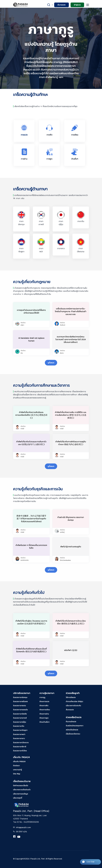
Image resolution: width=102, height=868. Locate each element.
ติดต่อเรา (16, 766)
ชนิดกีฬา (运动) (71, 650)
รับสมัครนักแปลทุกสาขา (75, 726)
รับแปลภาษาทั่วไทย (20, 751)
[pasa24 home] (21, 5)
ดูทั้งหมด (51, 363)
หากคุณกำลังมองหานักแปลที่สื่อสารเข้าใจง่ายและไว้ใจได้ (31, 311)
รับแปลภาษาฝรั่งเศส (20, 701)
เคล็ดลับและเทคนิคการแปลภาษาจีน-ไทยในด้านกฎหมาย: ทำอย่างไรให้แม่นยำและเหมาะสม (71, 311)
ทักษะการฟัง (44, 705)
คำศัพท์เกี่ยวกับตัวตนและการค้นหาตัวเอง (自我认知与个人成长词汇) (31, 443)
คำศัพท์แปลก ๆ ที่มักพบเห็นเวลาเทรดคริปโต (31, 547)
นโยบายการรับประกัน (73, 705)
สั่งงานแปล (61, 5)
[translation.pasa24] (14, 837)
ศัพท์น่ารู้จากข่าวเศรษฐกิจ (71, 547)
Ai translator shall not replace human (31, 339)
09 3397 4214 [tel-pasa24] (21, 832)
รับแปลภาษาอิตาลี (20, 747)
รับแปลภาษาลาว (19, 738)
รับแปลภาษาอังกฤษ (20, 697)
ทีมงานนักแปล (71, 721)
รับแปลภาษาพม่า (19, 734)
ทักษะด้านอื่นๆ (44, 722)
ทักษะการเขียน (45, 710)
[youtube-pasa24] (19, 837)
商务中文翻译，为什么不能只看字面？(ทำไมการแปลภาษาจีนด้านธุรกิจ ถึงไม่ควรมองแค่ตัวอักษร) (31, 519)
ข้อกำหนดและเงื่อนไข (21, 785)
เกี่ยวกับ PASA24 (19, 761)
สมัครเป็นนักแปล (72, 730)
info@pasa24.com (23, 827)
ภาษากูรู (42, 697)
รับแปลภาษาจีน (19, 726)
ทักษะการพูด (44, 718)
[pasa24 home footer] (21, 805)
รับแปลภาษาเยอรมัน (20, 710)
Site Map (17, 774)
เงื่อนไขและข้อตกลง (73, 734)
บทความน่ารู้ (17, 770)
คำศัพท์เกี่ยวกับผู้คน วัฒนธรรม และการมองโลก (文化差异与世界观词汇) (31, 622)
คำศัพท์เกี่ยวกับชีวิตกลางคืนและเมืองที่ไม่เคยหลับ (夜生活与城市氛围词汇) (31, 650)
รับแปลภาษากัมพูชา (20, 730)
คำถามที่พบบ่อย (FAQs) (74, 701)
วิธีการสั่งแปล (71, 697)
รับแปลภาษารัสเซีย (20, 714)
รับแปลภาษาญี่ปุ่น (20, 722)
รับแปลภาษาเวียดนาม (21, 742)
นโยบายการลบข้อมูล (21, 794)
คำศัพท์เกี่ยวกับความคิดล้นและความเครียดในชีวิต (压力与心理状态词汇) (31, 415)
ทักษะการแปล (44, 701)
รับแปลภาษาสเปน (20, 705)
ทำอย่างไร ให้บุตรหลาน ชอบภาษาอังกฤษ (71, 519)
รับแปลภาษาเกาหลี (20, 718)
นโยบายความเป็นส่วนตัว (22, 790)
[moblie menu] (88, 5)
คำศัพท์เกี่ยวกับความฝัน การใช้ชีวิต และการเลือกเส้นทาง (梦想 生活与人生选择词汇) (71, 415)
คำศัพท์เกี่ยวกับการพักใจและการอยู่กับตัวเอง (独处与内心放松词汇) (71, 443)
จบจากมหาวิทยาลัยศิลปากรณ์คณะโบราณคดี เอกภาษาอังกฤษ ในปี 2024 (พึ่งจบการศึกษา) (71, 339)
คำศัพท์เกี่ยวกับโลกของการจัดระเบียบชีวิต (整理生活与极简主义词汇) (71, 622)
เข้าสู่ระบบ (77, 5)
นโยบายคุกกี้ (18, 798)
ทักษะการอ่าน (44, 714)
